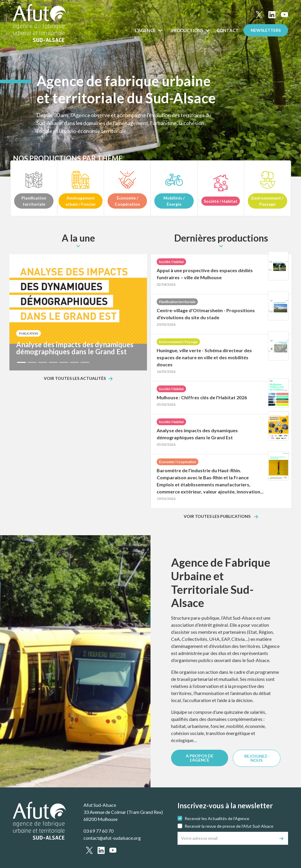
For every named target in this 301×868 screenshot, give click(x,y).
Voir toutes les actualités (75, 379)
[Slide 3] (43, 362)
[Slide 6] (74, 362)
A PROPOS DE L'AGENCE (200, 758)
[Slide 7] (85, 362)
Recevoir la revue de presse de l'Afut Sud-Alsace (229, 826)
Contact (228, 30)
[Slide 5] (64, 362)
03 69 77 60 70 (98, 831)
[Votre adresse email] (226, 838)
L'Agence (146, 30)
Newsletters (266, 30)
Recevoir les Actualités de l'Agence (217, 818)
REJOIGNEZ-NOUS (257, 758)
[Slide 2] (32, 362)
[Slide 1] (21, 362)
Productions (188, 30)
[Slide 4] (53, 362)
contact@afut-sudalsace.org (112, 838)
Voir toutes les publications (218, 517)
